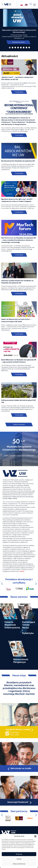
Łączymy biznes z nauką (18, 729)
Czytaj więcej (19, 92)
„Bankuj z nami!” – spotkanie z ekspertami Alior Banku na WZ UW (17, 78)
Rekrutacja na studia (19, 768)
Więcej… (22, 571)
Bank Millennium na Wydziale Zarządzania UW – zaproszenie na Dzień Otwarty (19, 361)
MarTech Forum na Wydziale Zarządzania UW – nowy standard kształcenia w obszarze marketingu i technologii (19, 240)
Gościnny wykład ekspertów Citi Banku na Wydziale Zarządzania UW (17, 282)
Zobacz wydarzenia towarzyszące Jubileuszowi (19, 456)
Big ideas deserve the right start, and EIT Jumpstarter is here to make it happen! (17, 200)
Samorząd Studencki (20, 802)
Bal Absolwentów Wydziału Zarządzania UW (18, 161)
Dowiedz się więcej (18, 42)
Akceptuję (19, 854)
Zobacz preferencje (19, 864)
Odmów (19, 859)
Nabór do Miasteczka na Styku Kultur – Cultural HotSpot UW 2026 (16, 320)
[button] (35, 836)
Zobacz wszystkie (19, 424)
